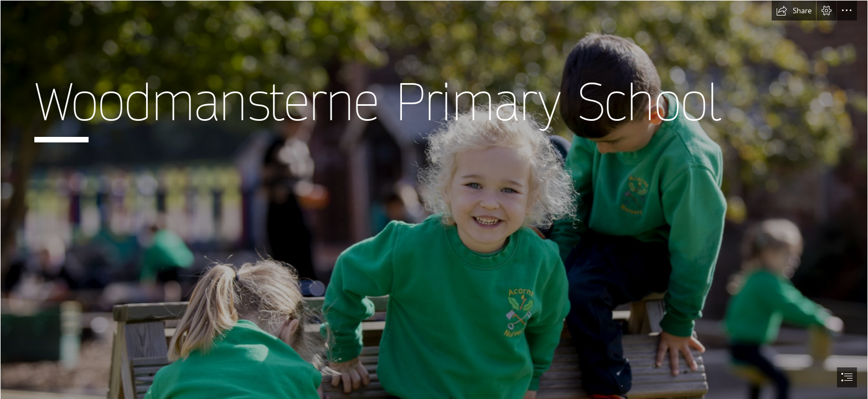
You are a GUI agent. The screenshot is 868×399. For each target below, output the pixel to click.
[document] (434, 199)
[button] (794, 11)
